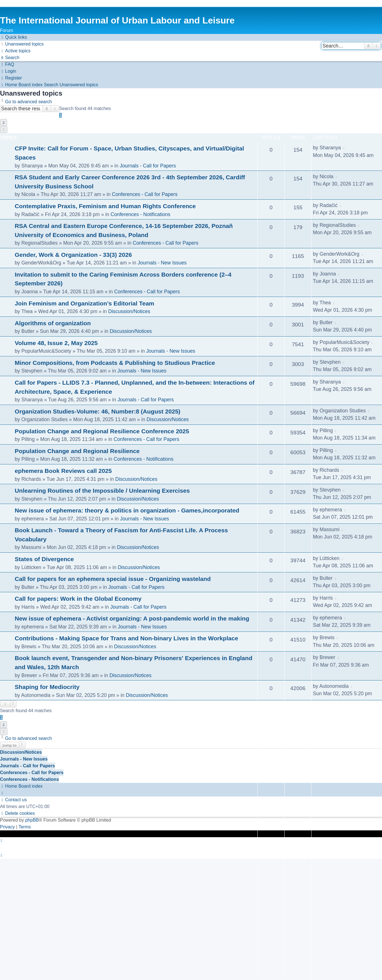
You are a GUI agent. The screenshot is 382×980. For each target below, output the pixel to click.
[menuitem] (22, 44)
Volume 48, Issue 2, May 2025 (56, 343)
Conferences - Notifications (140, 214)
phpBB (32, 820)
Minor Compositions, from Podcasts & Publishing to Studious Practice (115, 363)
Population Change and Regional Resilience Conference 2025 (102, 431)
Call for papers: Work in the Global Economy (78, 599)
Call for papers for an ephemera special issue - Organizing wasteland (113, 579)
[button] (4, 130)
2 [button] (4, 122)
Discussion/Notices (129, 311)
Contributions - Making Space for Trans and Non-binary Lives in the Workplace (126, 638)
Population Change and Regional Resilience (77, 451)
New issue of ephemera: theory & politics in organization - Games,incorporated (127, 510)
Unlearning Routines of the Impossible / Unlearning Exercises (102, 491)
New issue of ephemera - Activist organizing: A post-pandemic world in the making (132, 618)
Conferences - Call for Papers (145, 194)
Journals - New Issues (162, 263)
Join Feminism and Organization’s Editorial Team (85, 303)
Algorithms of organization (53, 323)
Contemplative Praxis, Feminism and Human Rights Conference (105, 206)
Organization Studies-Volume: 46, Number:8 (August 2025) (98, 411)
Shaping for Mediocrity (47, 687)
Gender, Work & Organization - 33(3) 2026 (73, 255)
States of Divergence (44, 559)
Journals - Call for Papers (148, 166)
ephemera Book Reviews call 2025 (63, 471)
